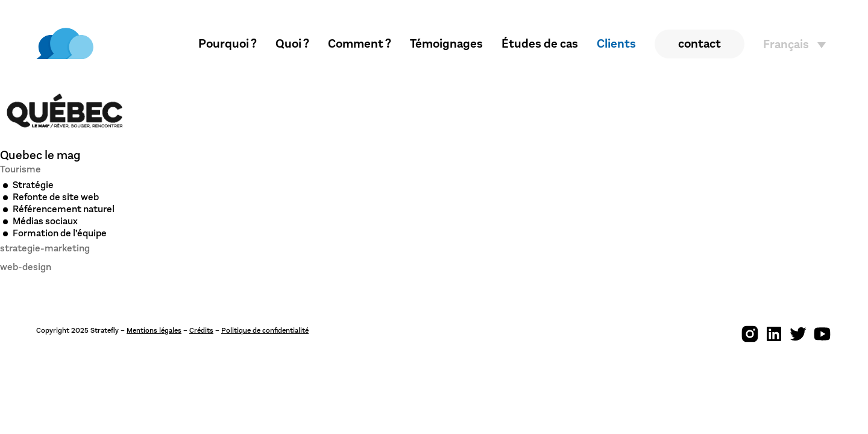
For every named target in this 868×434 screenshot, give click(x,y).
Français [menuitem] (786, 44)
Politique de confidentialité (265, 330)
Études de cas (540, 44)
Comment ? (360, 44)
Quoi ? (292, 44)
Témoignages (446, 44)
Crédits (201, 330)
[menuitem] (797, 44)
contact (700, 44)
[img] (65, 44)
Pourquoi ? (228, 44)
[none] (797, 44)
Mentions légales (154, 330)
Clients (616, 44)
